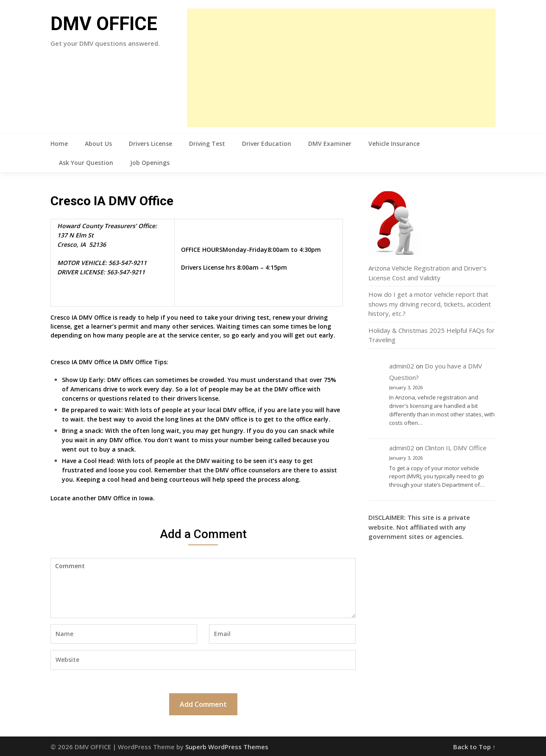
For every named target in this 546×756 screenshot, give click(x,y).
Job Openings (150, 163)
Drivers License (150, 144)
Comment (203, 588)
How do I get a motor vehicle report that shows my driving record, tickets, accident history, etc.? (430, 304)
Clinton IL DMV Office (456, 448)
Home (59, 144)
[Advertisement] (341, 68)
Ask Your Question (86, 163)
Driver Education (267, 144)
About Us (98, 144)
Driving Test (207, 144)
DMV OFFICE (104, 24)
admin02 (402, 366)
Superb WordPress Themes (227, 747)
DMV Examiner (330, 144)
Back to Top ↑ (475, 747)
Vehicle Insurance (394, 144)
